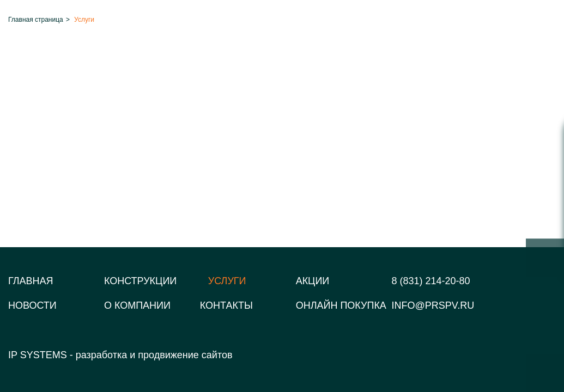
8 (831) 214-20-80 (431, 281)
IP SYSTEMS (38, 355)
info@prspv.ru (433, 305)
